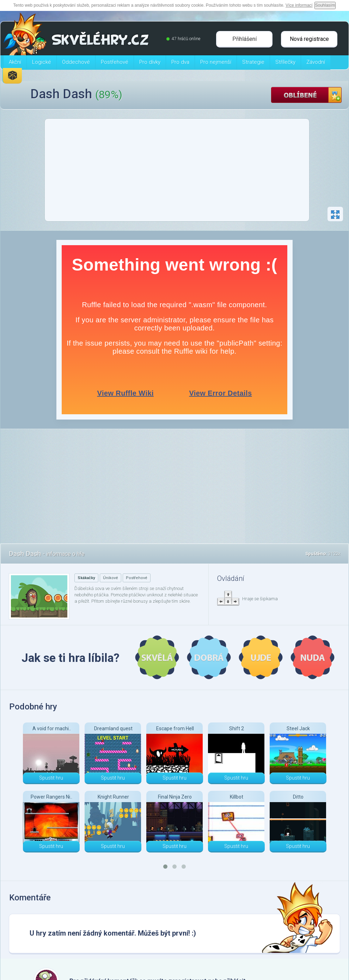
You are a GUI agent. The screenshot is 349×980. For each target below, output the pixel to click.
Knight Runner (113, 797)
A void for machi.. (52, 728)
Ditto (298, 797)
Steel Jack (298, 728)
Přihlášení (244, 39)
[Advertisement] (177, 172)
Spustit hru (51, 778)
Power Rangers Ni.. (51, 797)
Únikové (111, 578)
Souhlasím (325, 5)
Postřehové (137, 578)
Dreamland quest (113, 728)
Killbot (237, 797)
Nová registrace (309, 39)
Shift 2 (237, 728)
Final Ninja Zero (175, 797)
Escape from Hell (175, 728)
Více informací (299, 5)
